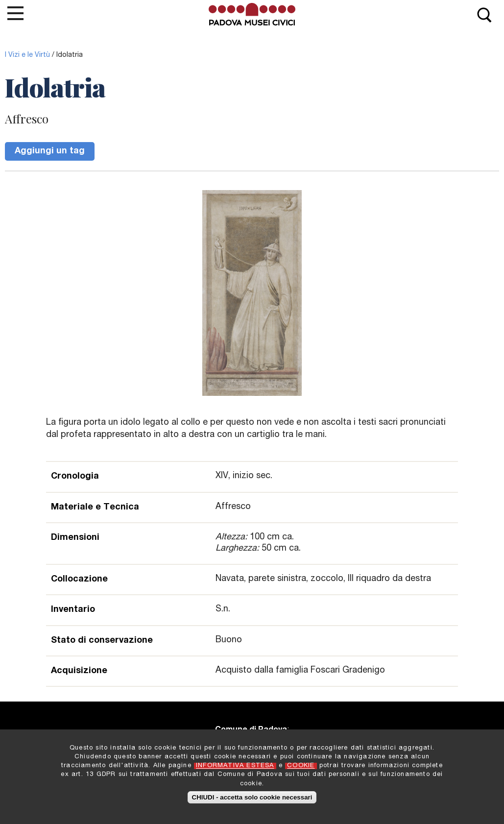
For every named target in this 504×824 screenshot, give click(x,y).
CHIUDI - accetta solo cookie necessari (252, 802)
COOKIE (301, 771)
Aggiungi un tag (50, 151)
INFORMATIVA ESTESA (235, 771)
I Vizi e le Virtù (27, 55)
